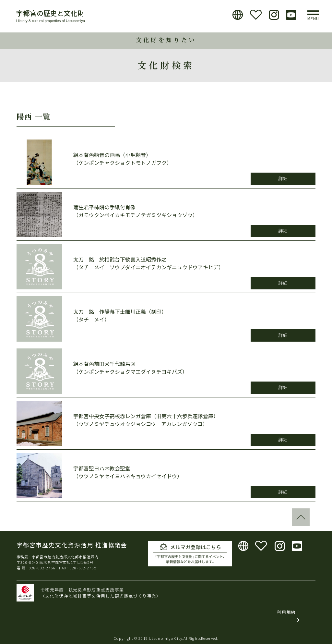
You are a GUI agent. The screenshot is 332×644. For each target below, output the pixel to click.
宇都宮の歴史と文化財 (50, 13)
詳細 (283, 178)
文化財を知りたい (166, 40)
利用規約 (286, 612)
